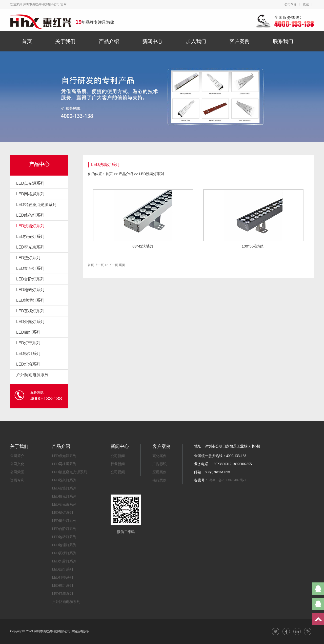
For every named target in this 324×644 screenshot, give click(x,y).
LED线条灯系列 (30, 215)
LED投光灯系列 (30, 236)
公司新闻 (118, 456)
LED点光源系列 (30, 183)
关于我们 (65, 41)
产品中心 (39, 164)
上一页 (99, 265)
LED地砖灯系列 (30, 290)
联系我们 (283, 41)
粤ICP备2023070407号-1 (228, 480)
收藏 (306, 4)
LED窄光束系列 (30, 247)
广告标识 (159, 464)
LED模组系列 (28, 354)
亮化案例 (159, 456)
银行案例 (159, 480)
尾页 (122, 265)
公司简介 (291, 4)
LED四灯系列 (28, 332)
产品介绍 (109, 41)
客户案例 (239, 41)
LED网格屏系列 (30, 194)
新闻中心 (152, 41)
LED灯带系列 (28, 343)
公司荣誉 (17, 472)
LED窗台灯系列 (30, 268)
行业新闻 (118, 464)
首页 (27, 41)
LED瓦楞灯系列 (30, 311)
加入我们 (196, 41)
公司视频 (118, 472)
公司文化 (17, 464)
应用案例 (159, 472)
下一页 (113, 265)
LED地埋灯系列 (30, 300)
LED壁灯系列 (28, 258)
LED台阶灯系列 (30, 279)
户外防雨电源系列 (32, 375)
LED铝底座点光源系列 (36, 205)
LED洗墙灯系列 (30, 226)
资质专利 (17, 480)
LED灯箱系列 (28, 364)
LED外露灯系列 (30, 322)
